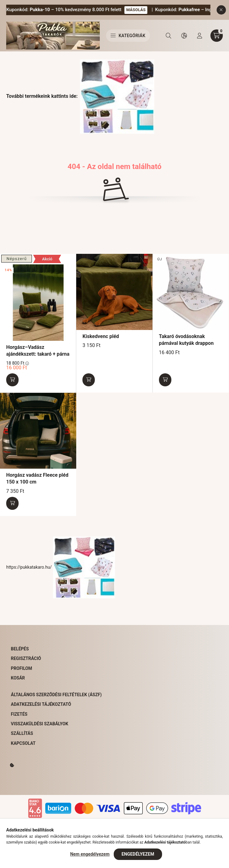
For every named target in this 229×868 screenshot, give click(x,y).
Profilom (21, 668)
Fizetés (19, 714)
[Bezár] (221, 10)
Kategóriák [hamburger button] (128, 36)
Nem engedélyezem (90, 854)
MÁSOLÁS (144, 10)
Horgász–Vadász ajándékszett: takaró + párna (38, 351)
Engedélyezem (138, 854)
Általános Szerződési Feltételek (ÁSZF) (56, 695)
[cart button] (217, 36)
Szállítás (22, 733)
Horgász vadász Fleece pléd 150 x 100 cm (37, 478)
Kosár (18, 678)
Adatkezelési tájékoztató (41, 704)
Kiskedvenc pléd (101, 336)
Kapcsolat (23, 743)
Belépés (20, 649)
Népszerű (17, 259)
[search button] (169, 36)
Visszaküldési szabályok (40, 724)
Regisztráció (26, 658)
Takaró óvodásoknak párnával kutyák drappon (186, 340)
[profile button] (200, 36)
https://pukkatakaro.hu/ (61, 567)
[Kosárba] (12, 380)
